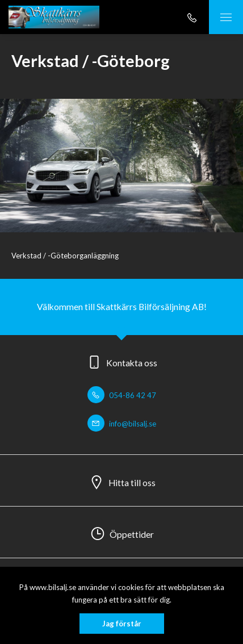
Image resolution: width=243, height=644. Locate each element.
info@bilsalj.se (122, 424)
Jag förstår (122, 624)
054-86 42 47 (122, 395)
